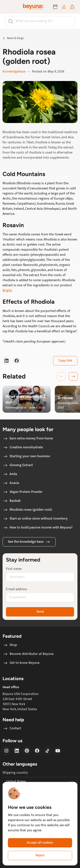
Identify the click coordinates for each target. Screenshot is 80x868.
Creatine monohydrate (23, 447)
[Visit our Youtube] (58, 751)
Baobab (12, 501)
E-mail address (17, 589)
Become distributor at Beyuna (28, 654)
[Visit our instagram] (6, 751)
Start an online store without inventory (35, 519)
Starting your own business (26, 456)
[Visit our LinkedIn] (6, 361)
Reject (40, 855)
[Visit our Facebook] (17, 361)
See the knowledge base (29, 542)
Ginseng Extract (18, 465)
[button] (73, 376)
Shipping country (15, 773)
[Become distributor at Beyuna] (55, 7)
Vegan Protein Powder (23, 492)
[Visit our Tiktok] (47, 751)
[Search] (40, 21)
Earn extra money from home (28, 439)
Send (40, 612)
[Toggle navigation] (9, 7)
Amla (10, 474)
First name (14, 569)
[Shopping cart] (72, 7)
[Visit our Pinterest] (27, 751)
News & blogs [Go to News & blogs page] (15, 38)
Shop (10, 645)
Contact (12, 728)
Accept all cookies (40, 843)
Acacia (11, 483)
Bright (7, 290)
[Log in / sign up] (64, 7)
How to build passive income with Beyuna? (38, 528)
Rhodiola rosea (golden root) (27, 510)
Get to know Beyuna (21, 663)
